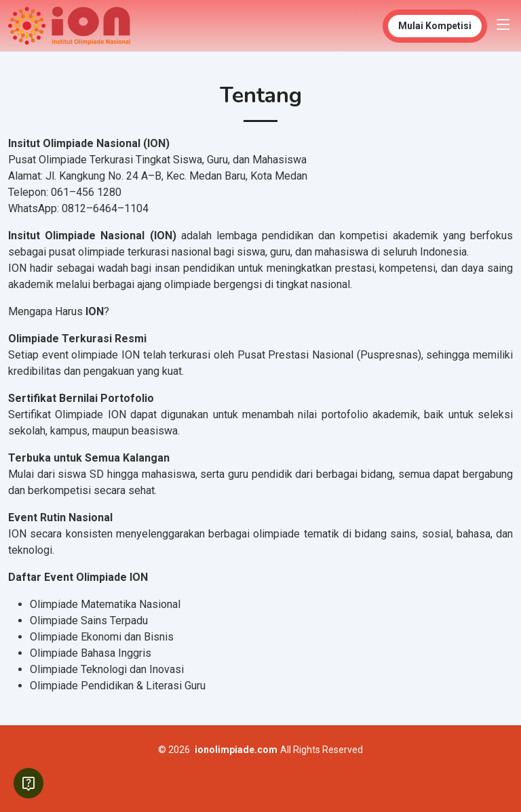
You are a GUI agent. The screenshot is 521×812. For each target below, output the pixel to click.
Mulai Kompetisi (435, 26)
